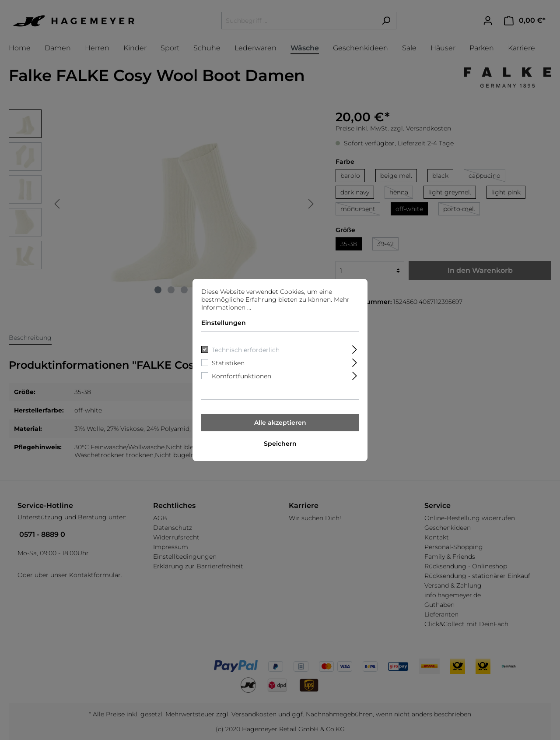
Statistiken (228, 363)
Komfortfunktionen (241, 376)
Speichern (280, 444)
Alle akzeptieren (280, 423)
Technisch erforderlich (246, 350)
